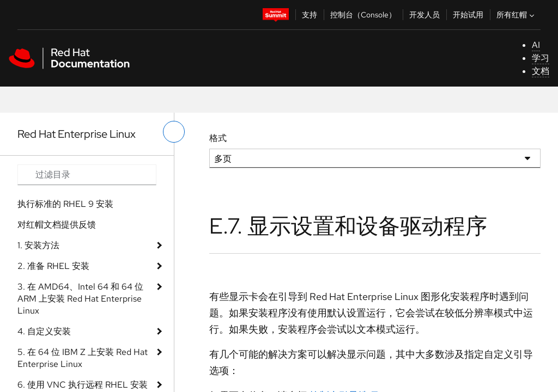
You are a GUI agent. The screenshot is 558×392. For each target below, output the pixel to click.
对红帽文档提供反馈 (57, 225)
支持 (310, 15)
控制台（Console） (363, 15)
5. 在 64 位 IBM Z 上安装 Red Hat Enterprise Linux (83, 358)
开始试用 (468, 15)
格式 (218, 138)
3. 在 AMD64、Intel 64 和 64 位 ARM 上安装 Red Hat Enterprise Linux (80, 299)
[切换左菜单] (174, 132)
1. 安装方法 (38, 245)
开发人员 (424, 15)
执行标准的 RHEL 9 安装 (65, 204)
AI (536, 45)
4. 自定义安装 (44, 331)
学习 (541, 58)
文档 (541, 71)
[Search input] (87, 175)
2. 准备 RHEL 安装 (53, 266)
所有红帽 (517, 15)
